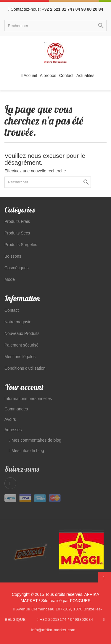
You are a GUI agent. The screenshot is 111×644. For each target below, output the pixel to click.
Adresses (13, 430)
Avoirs (10, 419)
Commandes (16, 409)
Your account (24, 387)
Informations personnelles (28, 399)
